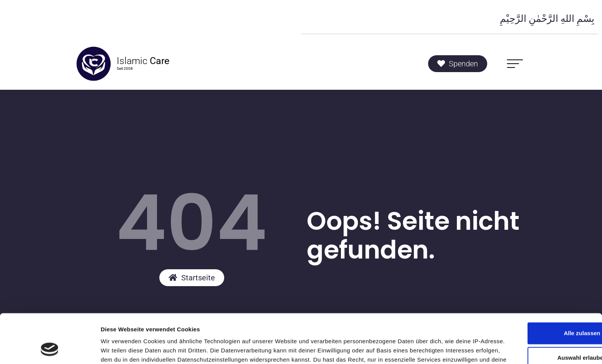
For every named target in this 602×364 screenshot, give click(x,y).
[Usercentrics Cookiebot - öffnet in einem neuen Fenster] (50, 349)
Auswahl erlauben (538, 304)
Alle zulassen (538, 279)
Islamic (143, 61)
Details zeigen (408, 349)
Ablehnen (538, 328)
